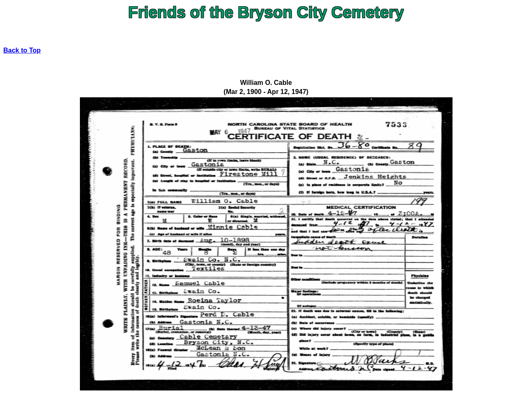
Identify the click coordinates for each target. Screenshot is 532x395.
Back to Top (22, 50)
